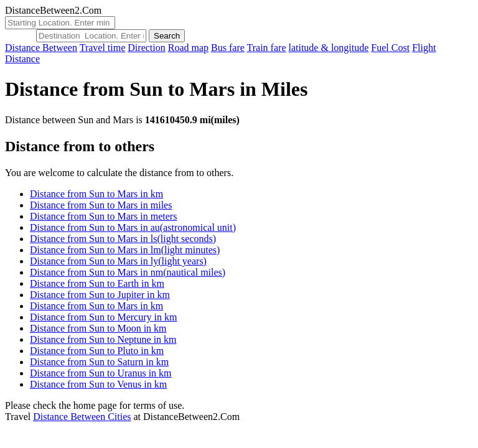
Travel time (103, 48)
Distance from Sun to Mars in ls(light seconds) (123, 239)
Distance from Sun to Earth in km (97, 283)
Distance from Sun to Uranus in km (101, 373)
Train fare (267, 48)
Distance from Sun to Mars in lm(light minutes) (125, 250)
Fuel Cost (390, 48)
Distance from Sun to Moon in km (98, 328)
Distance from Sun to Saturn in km (99, 362)
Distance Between (41, 48)
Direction (146, 48)
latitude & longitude (328, 48)
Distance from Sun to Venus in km (98, 384)
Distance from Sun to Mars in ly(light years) (118, 261)
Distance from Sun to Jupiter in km (100, 295)
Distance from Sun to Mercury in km (103, 317)
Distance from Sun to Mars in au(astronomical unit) (133, 227)
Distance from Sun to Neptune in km (103, 339)
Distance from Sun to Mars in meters (103, 216)
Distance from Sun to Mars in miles (101, 205)
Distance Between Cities (82, 417)
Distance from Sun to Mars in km (96, 194)
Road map (188, 48)
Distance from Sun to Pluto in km (97, 351)
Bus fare (228, 48)
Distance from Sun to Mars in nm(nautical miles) (128, 272)
